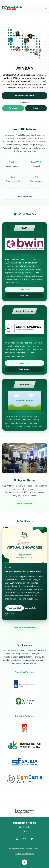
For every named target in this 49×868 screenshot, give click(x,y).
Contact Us (24, 827)
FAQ (24, 831)
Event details (30, 608)
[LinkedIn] (17, 839)
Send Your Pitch (24, 504)
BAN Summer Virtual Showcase (23, 572)
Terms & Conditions (25, 854)
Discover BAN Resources (24, 628)
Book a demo (24, 369)
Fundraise (13, 108)
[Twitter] (32, 839)
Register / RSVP (15, 608)
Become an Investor (24, 96)
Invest (36, 108)
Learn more (25, 289)
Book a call (25, 296)
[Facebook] (25, 839)
